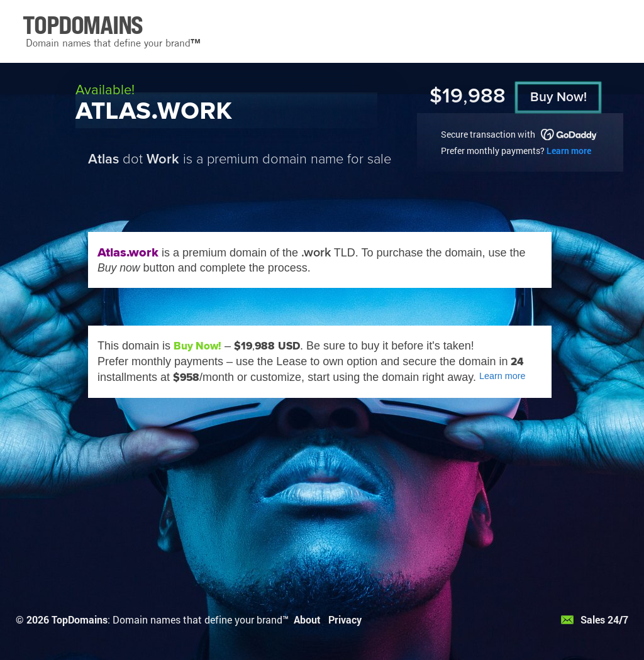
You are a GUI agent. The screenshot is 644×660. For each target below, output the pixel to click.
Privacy (345, 619)
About (307, 619)
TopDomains (80, 619)
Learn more (569, 151)
